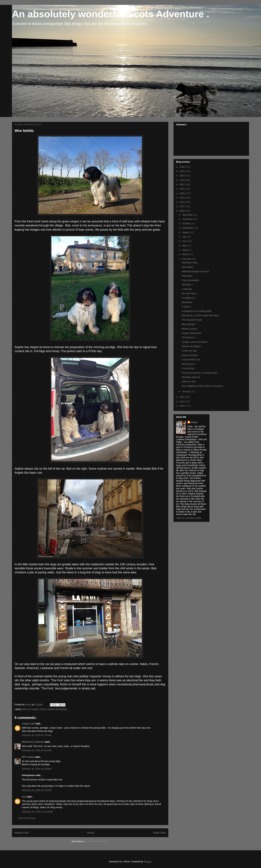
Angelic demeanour (191, 333)
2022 (182, 184)
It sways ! (186, 307)
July (185, 237)
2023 (182, 180)
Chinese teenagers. (191, 346)
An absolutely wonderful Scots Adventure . (111, 14)
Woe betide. (188, 267)
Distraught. (187, 276)
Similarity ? (187, 285)
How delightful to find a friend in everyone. (203, 386)
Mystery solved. (190, 329)
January (187, 391)
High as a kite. (189, 381)
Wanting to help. (190, 263)
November (188, 219)
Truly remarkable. (190, 280)
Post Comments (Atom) (97, 841)
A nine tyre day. (189, 351)
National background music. (196, 271)
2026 (182, 167)
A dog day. (187, 289)
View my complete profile (189, 518)
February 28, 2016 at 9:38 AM (37, 769)
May (185, 246)
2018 (182, 202)
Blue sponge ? (189, 324)
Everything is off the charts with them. (200, 315)
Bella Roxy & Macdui (33, 742)
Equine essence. (190, 355)
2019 (182, 198)
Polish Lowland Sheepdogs (53, 709)
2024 (182, 176)
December (188, 215)
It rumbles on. (189, 298)
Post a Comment (27, 818)
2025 (182, 171)
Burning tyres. (189, 364)
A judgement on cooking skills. (197, 311)
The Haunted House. (192, 320)
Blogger (148, 862)
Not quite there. (189, 293)
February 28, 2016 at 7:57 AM (37, 735)
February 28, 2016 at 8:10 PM (37, 790)
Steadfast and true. (191, 377)
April (185, 250)
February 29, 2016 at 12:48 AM (37, 812)
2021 (182, 189)
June (185, 241)
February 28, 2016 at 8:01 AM (37, 750)
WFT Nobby (28, 757)
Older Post (159, 833)
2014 (182, 401)
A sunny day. (188, 368)
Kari (24, 797)
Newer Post (22, 833)
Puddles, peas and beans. (195, 342)
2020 (182, 193)
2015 (182, 397)
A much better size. (191, 360)
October (187, 223)
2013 (182, 406)
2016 (182, 211)
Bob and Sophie (31, 709)
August (186, 232)
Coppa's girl (28, 724)
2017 (182, 206)
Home (91, 833)
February (187, 259)
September (188, 228)
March (186, 254)
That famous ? (189, 337)
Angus (194, 422)
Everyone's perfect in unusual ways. (200, 373)
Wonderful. (187, 302)
